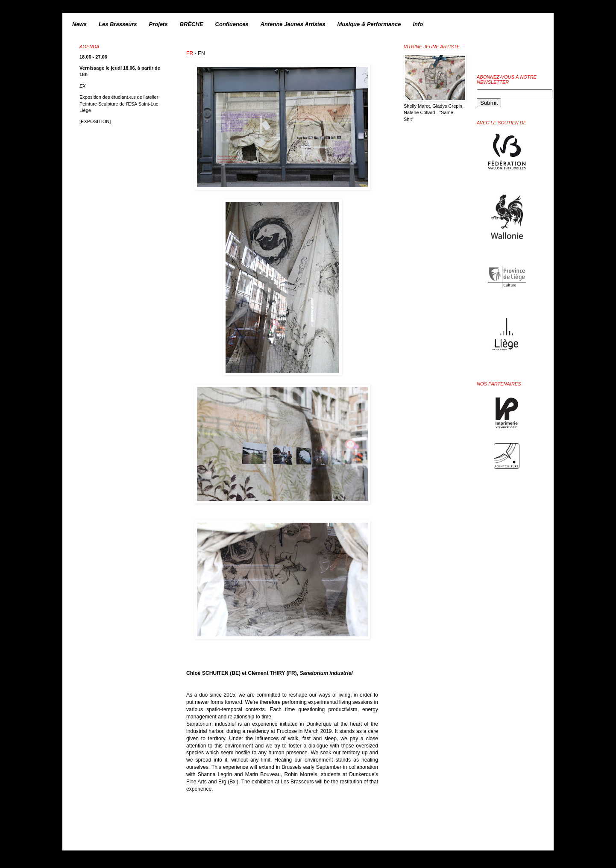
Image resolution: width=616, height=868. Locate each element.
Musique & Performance (369, 24)
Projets (158, 24)
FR (190, 53)
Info (418, 24)
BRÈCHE (192, 24)
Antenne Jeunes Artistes (293, 24)
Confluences (232, 24)
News (79, 24)
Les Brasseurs (118, 24)
